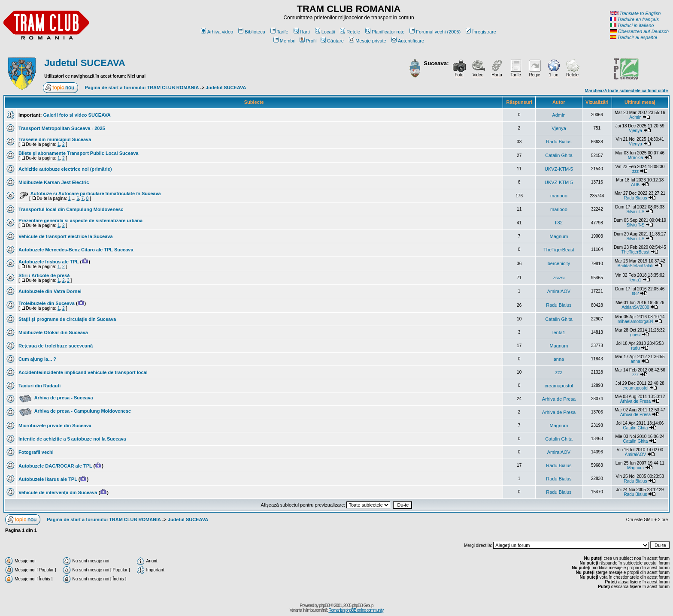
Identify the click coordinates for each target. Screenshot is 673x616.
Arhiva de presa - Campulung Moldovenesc (83, 411)
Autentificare (408, 41)
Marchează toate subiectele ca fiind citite (626, 91)
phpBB (324, 605)
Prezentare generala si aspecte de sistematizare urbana (80, 220)
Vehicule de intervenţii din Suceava (58, 492)
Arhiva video (217, 32)
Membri (285, 41)
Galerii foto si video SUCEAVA (77, 115)
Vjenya (559, 128)
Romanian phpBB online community (356, 610)
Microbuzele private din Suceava (55, 426)
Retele (350, 32)
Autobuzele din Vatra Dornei (50, 291)
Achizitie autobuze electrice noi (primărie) (65, 169)
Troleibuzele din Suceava (47, 303)
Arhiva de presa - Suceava (64, 398)
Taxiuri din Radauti (39, 386)
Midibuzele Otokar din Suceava (53, 332)
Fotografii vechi (36, 452)
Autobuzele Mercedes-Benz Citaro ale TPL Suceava (76, 250)
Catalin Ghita (559, 155)
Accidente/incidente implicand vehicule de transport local (83, 372)
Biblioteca (252, 32)
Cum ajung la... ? (37, 359)
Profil (308, 41)
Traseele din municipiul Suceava (55, 139)
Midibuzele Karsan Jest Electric (54, 182)
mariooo (559, 196)
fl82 (559, 223)
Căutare (332, 41)
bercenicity (559, 263)
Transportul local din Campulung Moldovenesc (71, 209)
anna (559, 359)
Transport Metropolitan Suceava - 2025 (62, 128)
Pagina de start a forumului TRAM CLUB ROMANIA (142, 88)
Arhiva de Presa (559, 399)
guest (635, 335)
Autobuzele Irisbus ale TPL (49, 262)
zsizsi (559, 278)
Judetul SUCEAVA (85, 63)
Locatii (325, 32)
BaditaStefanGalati (635, 266)
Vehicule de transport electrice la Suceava (66, 236)
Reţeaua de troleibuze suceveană (56, 346)
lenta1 (635, 280)
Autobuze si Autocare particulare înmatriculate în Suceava (96, 193)
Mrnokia (636, 158)
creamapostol (559, 386)
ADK (635, 185)
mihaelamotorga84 (635, 322)
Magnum (559, 236)
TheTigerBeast (559, 250)
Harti (302, 32)
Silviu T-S (635, 212)
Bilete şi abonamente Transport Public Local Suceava (78, 153)
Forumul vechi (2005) (435, 32)
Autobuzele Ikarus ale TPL (48, 479)
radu (635, 348)
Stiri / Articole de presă (44, 275)
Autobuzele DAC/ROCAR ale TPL (55, 466)
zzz (635, 171)
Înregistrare (481, 32)
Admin (559, 115)
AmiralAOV (559, 291)
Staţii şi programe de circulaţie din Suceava (67, 319)
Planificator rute (385, 32)
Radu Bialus (559, 142)
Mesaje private (368, 41)
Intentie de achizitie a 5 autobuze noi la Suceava (72, 439)
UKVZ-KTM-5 (559, 169)
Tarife (279, 32)
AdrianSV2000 (635, 307)
